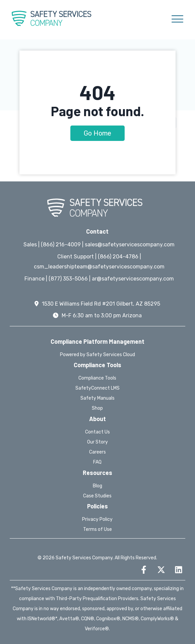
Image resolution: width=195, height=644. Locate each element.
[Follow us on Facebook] (144, 570)
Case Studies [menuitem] (97, 496)
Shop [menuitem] (97, 408)
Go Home (97, 133)
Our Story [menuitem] (97, 442)
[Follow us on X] (161, 570)
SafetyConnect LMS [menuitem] (97, 388)
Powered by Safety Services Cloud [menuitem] (97, 355)
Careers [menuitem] (97, 452)
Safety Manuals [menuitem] (97, 398)
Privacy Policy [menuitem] (97, 519)
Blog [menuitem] (97, 486)
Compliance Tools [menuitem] (97, 378)
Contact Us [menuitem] (97, 432)
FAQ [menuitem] (97, 462)
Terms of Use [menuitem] (97, 529)
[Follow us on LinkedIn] (179, 570)
